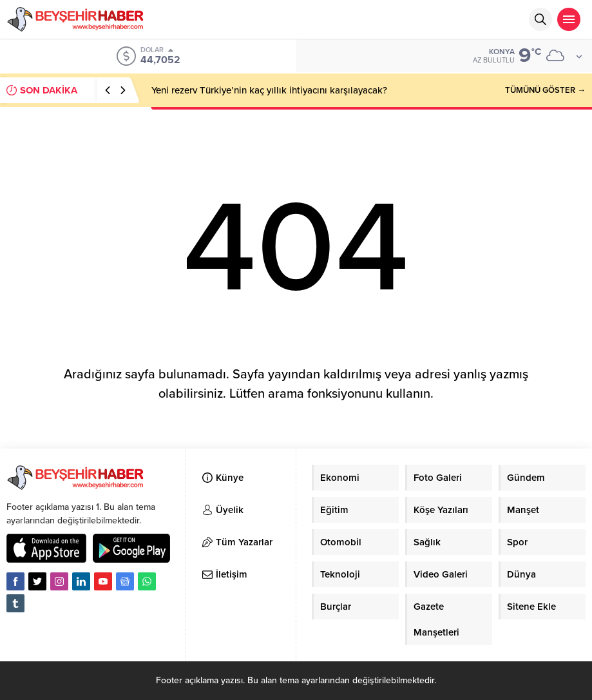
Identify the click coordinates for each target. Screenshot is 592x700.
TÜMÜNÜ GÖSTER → (545, 90)
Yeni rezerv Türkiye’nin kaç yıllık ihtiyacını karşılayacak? (269, 90)
